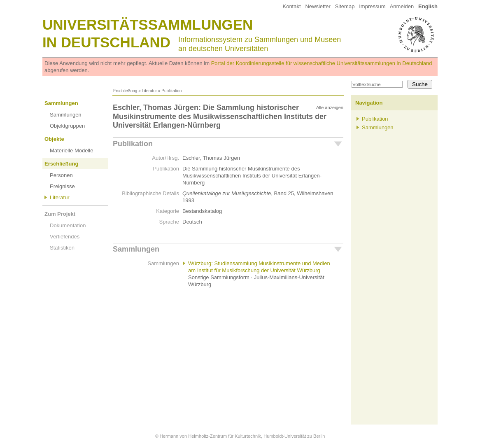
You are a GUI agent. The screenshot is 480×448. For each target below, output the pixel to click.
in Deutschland (106, 42)
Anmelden (402, 6)
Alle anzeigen (330, 107)
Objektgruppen (67, 126)
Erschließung (125, 91)
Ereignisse (62, 186)
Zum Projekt (60, 214)
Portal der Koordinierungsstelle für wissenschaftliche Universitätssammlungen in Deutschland (322, 63)
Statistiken (62, 248)
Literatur (149, 91)
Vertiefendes (65, 237)
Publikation (133, 144)
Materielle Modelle (72, 150)
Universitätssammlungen (148, 24)
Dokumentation (68, 225)
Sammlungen (61, 103)
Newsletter (318, 6)
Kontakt (291, 6)
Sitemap (345, 6)
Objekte (54, 139)
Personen (61, 175)
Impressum (372, 6)
